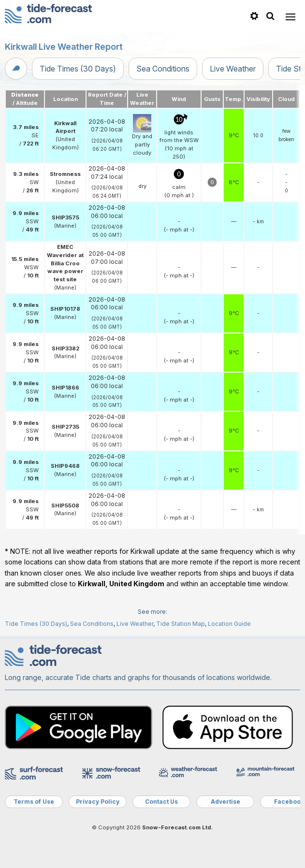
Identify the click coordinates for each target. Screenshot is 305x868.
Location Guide (229, 624)
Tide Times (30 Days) (78, 69)
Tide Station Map (181, 624)
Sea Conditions (163, 69)
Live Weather (233, 69)
